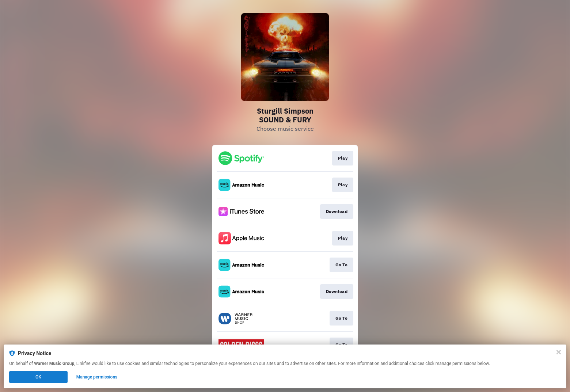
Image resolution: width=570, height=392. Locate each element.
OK (38, 377)
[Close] (559, 352)
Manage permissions (97, 377)
